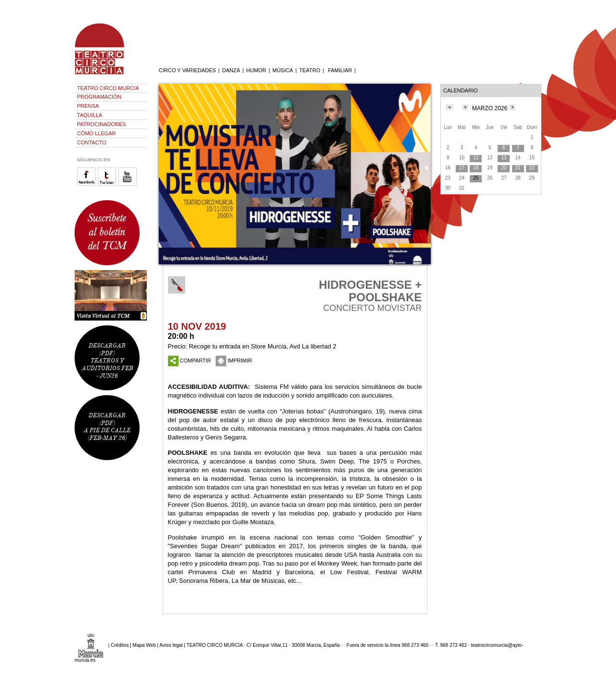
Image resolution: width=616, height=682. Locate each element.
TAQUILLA (90, 115)
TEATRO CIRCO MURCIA (108, 88)
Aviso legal (171, 645)
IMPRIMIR (234, 360)
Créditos (120, 645)
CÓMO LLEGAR (96, 133)
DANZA (231, 70)
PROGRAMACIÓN (99, 97)
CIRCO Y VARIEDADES (187, 70)
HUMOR (257, 70)
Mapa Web (144, 645)
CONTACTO (92, 142)
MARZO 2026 (490, 108)
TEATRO (310, 70)
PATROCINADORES (102, 124)
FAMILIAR (340, 70)
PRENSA (88, 106)
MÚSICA (283, 70)
